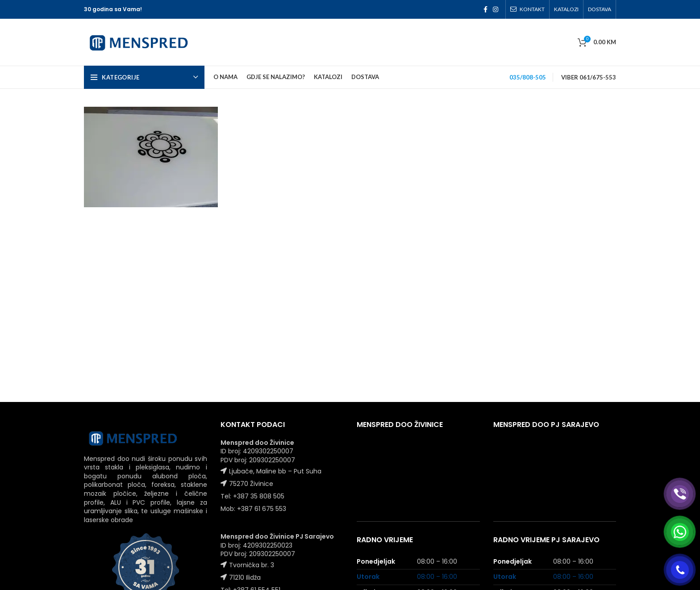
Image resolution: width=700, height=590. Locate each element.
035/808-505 (528, 77)
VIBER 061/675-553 (589, 77)
